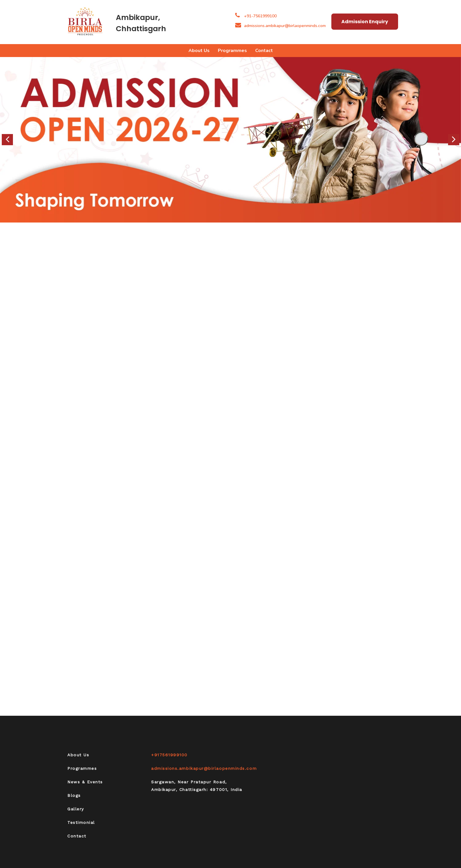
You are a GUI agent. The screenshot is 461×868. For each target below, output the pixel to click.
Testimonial (81, 822)
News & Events (85, 782)
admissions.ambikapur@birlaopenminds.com (280, 26)
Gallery (76, 809)
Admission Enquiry (365, 22)
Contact (264, 51)
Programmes (232, 51)
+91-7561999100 (260, 16)
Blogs (74, 795)
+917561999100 (169, 755)
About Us (199, 51)
